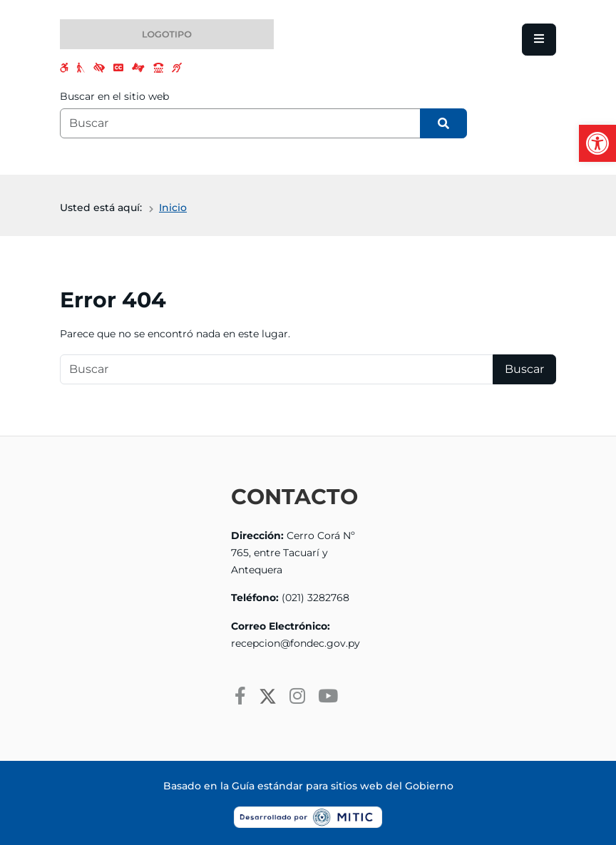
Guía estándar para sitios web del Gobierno (343, 786)
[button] (597, 143)
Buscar (524, 369)
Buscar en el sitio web (114, 96)
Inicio (173, 208)
